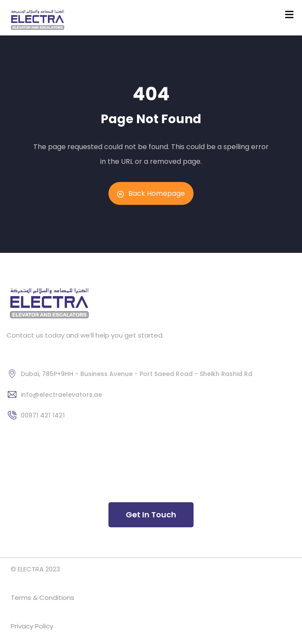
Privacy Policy (33, 626)
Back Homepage (151, 193)
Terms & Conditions (43, 598)
